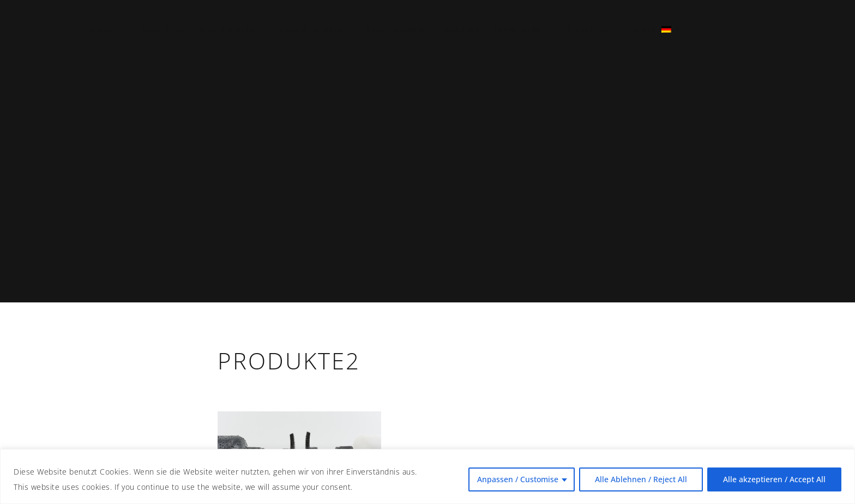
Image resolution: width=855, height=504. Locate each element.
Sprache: (648, 29)
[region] (427, 476)
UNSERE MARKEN (312, 29)
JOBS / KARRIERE (398, 29)
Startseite (107, 29)
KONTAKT (462, 29)
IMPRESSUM (517, 29)
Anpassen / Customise (518, 479)
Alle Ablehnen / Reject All (641, 479)
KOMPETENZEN (228, 29)
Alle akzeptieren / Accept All (774, 479)
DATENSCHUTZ (584, 29)
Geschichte (162, 29)
